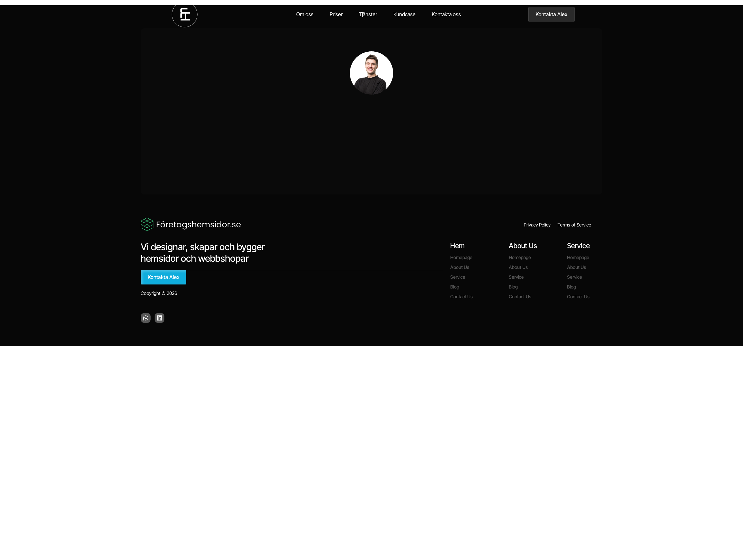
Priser (336, 14)
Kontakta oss (446, 14)
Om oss (305, 14)
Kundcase (405, 14)
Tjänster (368, 14)
